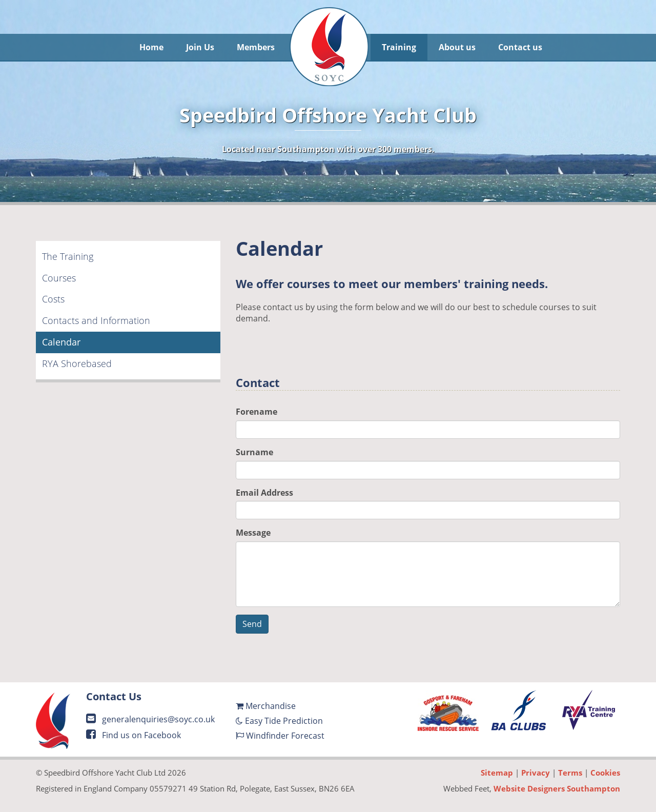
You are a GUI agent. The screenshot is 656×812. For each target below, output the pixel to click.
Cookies (605, 773)
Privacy (536, 773)
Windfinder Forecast (280, 736)
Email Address (264, 493)
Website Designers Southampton (557, 788)
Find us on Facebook (134, 735)
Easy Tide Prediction (279, 721)
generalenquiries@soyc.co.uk (150, 719)
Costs (53, 299)
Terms (570, 773)
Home (151, 47)
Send (252, 624)
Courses (59, 278)
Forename (257, 412)
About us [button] (457, 47)
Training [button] (399, 47)
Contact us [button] (520, 47)
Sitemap (497, 773)
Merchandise (266, 706)
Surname (254, 452)
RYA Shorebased (77, 363)
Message (253, 533)
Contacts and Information (96, 320)
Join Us (200, 47)
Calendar (61, 342)
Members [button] (256, 47)
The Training (68, 256)
